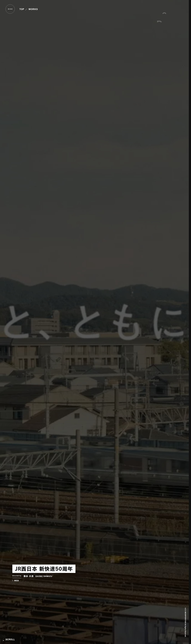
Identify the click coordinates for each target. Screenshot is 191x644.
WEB (17, 581)
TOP (22, 9)
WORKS (33, 9)
